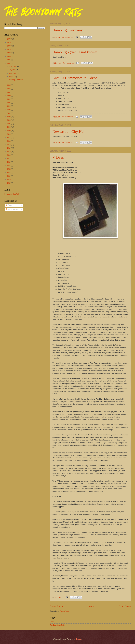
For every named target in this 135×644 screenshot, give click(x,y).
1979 (9, 53)
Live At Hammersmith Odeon (75, 78)
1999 (9, 106)
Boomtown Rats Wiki (12, 194)
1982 (9, 63)
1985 (9, 85)
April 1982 (13, 66)
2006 (9, 120)
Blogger (79, 639)
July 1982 (13, 77)
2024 (9, 176)
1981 (9, 60)
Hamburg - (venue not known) (75, 52)
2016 (9, 155)
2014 (9, 148)
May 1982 (13, 70)
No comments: (68, 37)
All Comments (12, 209)
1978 (9, 49)
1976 (9, 42)
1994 (9, 99)
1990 (9, 96)
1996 (9, 103)
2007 (9, 124)
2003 (9, 110)
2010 (9, 134)
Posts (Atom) (64, 611)
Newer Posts (56, 606)
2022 (9, 169)
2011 (9, 138)
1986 (9, 89)
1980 (9, 56)
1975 (9, 39)
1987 (9, 92)
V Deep (58, 157)
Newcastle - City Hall (69, 131)
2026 (9, 183)
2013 (9, 145)
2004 (9, 113)
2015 (9, 152)
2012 (9, 141)
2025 (9, 179)
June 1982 (13, 73)
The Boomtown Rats (57, 625)
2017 (9, 158)
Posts (9, 205)
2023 (9, 172)
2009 (9, 131)
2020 (9, 162)
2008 (9, 127)
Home (91, 606)
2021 (9, 166)
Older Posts (125, 606)
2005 (9, 117)
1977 (9, 46)
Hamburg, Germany (68, 30)
